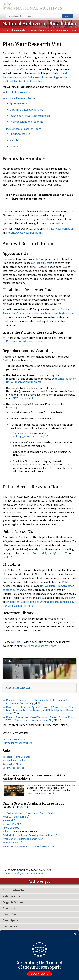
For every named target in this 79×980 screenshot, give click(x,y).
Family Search (11, 828)
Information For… (15, 891)
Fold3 (8, 557)
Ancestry (39, 553)
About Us (9, 908)
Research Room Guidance (21, 341)
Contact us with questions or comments (23, 873)
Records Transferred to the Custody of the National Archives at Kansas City (37, 701)
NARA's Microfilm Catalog (55, 586)
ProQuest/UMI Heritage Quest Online (23, 839)
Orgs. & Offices (13, 903)
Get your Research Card (15, 739)
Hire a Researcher (18, 688)
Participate (10, 921)
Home (6, 30)
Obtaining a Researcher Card (26, 109)
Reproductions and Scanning (26, 122)
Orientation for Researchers (17, 743)
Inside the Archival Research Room (30, 116)
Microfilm (15, 140)
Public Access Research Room (24, 129)
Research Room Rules (14, 760)
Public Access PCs (20, 134)
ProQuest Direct (12, 843)
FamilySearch (57, 553)
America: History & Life (16, 817)
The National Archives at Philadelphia (30, 30)
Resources (10, 926)
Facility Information (18, 92)
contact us (17, 642)
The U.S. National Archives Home (32, 7)
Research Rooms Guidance (17, 757)
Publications (11, 896)
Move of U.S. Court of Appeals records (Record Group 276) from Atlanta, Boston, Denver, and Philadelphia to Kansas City (40, 710)
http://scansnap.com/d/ (32, 436)
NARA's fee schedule (22, 398)
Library (14, 146)
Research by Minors (13, 764)
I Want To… (10, 915)
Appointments (18, 103)
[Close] (75, 934)
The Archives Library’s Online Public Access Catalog (29, 813)
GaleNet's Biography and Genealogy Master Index (30, 835)
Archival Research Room (20, 98)
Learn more (39, 974)
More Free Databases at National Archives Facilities (29, 846)
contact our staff (12, 69)
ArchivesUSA (12, 824)
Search (68, 16)
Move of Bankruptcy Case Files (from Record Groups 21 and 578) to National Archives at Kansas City (41, 719)
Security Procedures (13, 768)
